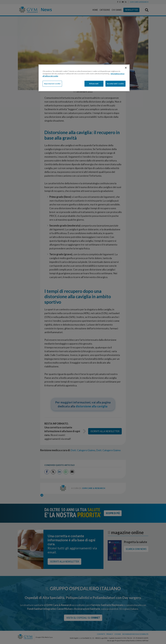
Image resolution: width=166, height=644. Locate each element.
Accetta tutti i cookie (115, 84)
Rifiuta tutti (94, 84)
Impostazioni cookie (52, 84)
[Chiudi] (126, 68)
